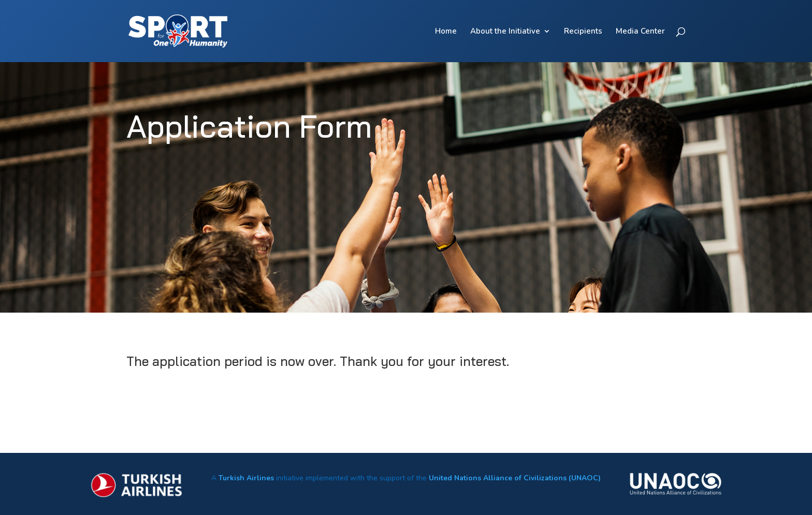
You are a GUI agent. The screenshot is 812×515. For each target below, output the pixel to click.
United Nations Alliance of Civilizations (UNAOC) (515, 478)
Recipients (583, 32)
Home (446, 32)
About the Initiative (505, 32)
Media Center (640, 32)
